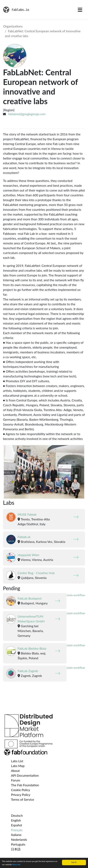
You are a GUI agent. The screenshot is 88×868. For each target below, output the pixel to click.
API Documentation (25, 775)
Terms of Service (22, 799)
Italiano (16, 835)
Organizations (13, 26)
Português (18, 844)
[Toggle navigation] (80, 10)
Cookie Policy (20, 790)
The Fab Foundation (25, 785)
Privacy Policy (21, 795)
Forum (15, 780)
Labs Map (18, 766)
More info (16, 865)
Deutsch (17, 815)
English (16, 820)
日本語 (16, 849)
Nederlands (19, 839)
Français (17, 830)
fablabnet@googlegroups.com (27, 114)
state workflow (76, 595)
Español (16, 825)
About (15, 771)
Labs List (17, 761)
